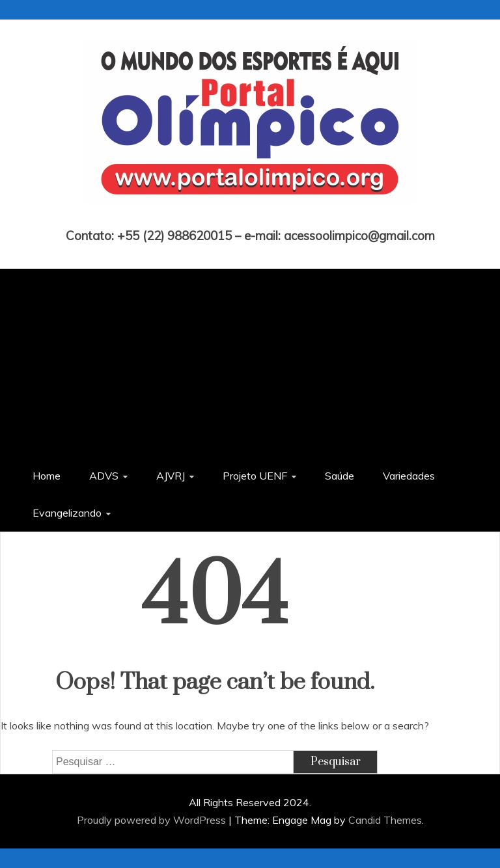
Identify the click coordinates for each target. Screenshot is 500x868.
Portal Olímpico (250, 217)
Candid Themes (385, 820)
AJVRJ (171, 476)
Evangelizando (67, 513)
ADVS (104, 476)
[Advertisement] (250, 360)
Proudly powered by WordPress (153, 820)
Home (47, 476)
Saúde (340, 476)
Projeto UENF (255, 476)
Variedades (409, 476)
